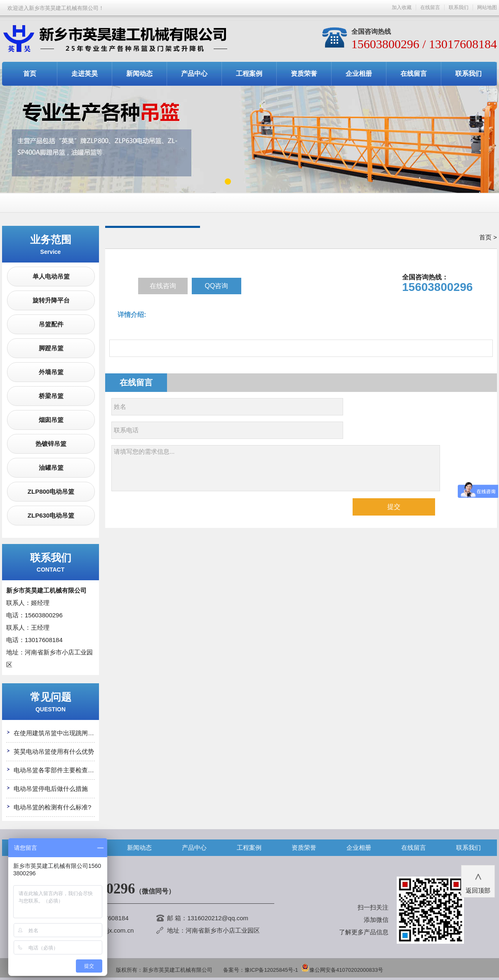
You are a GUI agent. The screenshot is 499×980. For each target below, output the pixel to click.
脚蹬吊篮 (51, 348)
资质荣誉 (304, 74)
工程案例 (249, 74)
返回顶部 (478, 881)
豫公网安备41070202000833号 (342, 970)
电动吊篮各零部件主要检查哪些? (59, 770)
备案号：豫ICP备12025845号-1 (261, 970)
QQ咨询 (217, 286)
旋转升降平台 (51, 300)
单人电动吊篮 (51, 276)
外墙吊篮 (51, 372)
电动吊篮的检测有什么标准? (52, 807)
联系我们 (459, 7)
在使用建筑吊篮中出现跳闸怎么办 (60, 733)
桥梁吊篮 (51, 396)
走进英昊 (85, 74)
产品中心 (194, 74)
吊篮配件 (51, 324)
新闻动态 (139, 74)
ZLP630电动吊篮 (51, 515)
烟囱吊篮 (51, 420)
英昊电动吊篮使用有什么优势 (54, 751)
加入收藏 (402, 7)
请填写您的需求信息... (276, 468)
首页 (30, 74)
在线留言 (430, 7)
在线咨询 (163, 286)
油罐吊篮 (51, 468)
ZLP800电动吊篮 (51, 491)
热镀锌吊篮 (51, 444)
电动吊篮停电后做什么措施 (51, 789)
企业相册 (359, 74)
